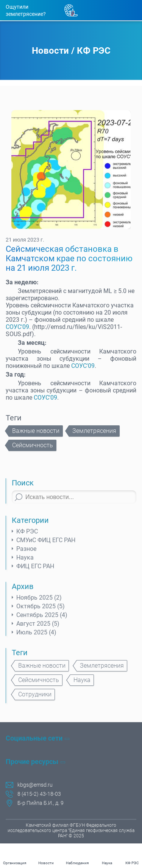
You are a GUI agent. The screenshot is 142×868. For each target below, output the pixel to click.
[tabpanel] (71, 174)
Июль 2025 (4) (36, 637)
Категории (30, 525)
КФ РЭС (94, 51)
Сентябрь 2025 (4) (42, 620)
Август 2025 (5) (38, 629)
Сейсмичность (33, 450)
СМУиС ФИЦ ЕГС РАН (46, 545)
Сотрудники (35, 699)
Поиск (23, 488)
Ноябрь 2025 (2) (39, 602)
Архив (23, 591)
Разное (26, 554)
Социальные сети (34, 739)
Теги (20, 657)
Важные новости (36, 436)
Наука (25, 562)
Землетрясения (94, 436)
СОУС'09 (17, 332)
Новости (50, 51)
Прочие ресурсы (32, 763)
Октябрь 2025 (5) (41, 611)
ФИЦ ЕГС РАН (35, 571)
